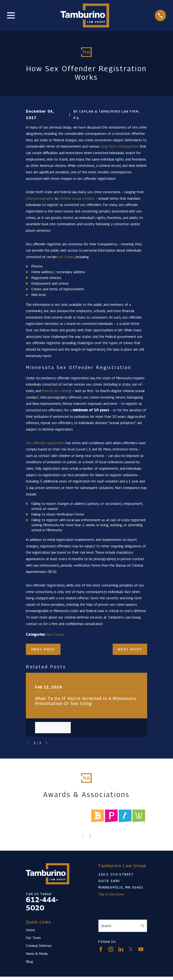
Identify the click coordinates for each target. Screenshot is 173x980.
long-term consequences (120, 146)
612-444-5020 (42, 904)
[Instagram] (111, 949)
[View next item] (46, 743)
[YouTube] (141, 949)
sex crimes (66, 257)
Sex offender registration (45, 443)
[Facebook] (101, 949)
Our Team (33, 938)
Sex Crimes (55, 634)
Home (30, 930)
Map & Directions (111, 894)
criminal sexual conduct (77, 198)
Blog (30, 962)
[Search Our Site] (143, 926)
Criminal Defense (39, 946)
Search (106, 926)
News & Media (37, 954)
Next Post (130, 649)
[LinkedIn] (121, 949)
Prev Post (43, 649)
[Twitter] (131, 949)
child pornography (40, 198)
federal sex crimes (56, 391)
